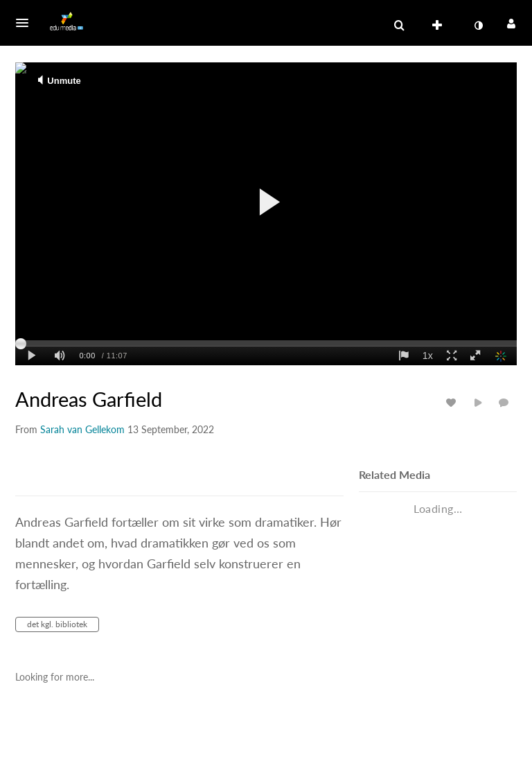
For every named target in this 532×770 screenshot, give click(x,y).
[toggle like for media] (453, 402)
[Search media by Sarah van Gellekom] (82, 429)
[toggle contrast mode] (478, 26)
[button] (26, 23)
